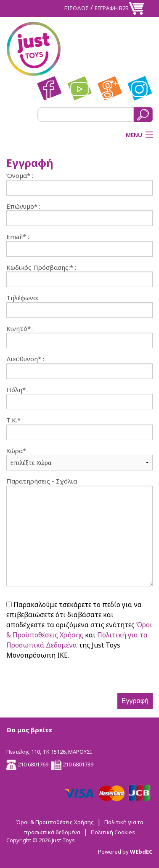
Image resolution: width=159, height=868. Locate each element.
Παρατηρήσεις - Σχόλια (42, 481)
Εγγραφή (135, 701)
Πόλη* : (17, 390)
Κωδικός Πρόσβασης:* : (41, 267)
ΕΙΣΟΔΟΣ (77, 8)
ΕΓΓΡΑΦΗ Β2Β (112, 8)
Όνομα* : (20, 176)
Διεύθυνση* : (25, 359)
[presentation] (70, 677)
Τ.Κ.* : (15, 420)
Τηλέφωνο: (22, 298)
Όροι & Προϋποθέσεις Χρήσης (55, 822)
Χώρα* (16, 451)
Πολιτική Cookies (113, 832)
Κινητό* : (20, 329)
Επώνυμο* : (23, 206)
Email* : (18, 237)
